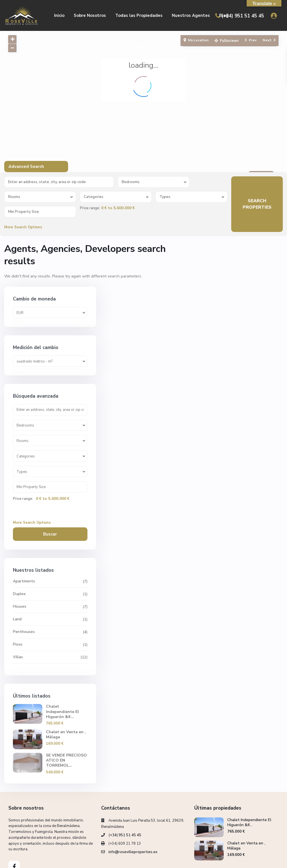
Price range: (90, 208)
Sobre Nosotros (90, 15)
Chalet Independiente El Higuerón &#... (256, 670)
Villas (219, 613)
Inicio (59, 15)
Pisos (219, 600)
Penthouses (225, 588)
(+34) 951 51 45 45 (243, 16)
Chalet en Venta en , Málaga (257, 695)
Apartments (225, 537)
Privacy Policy (263, 860)
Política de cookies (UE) (222, 860)
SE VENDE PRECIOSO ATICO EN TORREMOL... (255, 721)
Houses (221, 562)
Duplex (220, 550)
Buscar (244, 490)
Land (218, 575)
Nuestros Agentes (191, 15)
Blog (224, 15)
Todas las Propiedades (139, 15)
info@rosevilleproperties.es (133, 815)
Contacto (142, 46)
